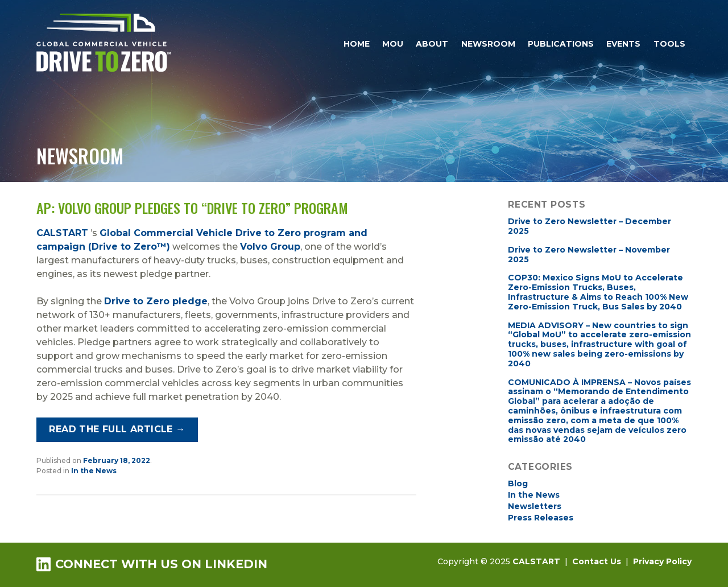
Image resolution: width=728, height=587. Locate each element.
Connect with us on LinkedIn (152, 564)
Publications (561, 44)
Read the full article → (117, 429)
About (432, 44)
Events (623, 44)
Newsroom (488, 44)
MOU (393, 44)
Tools (669, 44)
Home (357, 44)
